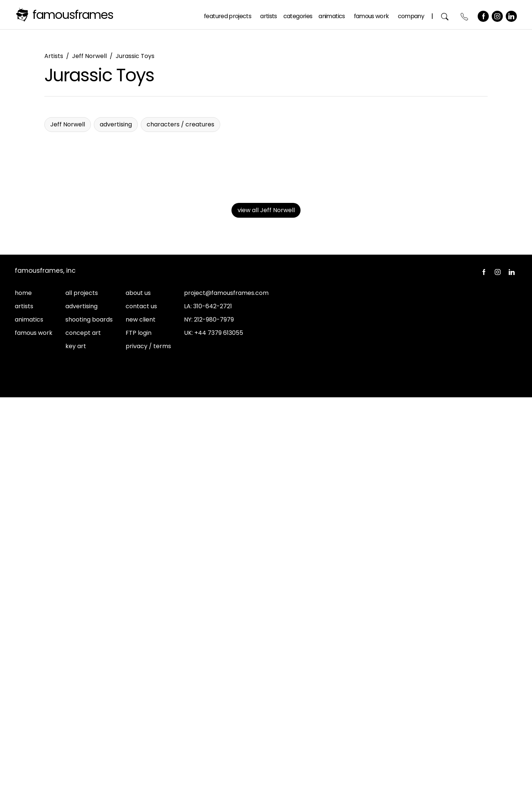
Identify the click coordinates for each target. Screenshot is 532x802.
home (23, 698)
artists (24, 711)
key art (76, 751)
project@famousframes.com (226, 698)
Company (411, 14)
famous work (34, 738)
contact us (141, 711)
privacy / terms (148, 751)
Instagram (498, 14)
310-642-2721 (213, 711)
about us (138, 698)
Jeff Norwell (89, 56)
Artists (269, 14)
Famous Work (372, 14)
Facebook (484, 14)
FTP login (139, 738)
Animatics (332, 14)
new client (141, 724)
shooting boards (89, 724)
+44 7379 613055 (219, 738)
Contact (465, 15)
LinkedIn (512, 14)
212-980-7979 (214, 724)
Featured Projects (228, 14)
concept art (83, 738)
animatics (29, 724)
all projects (82, 698)
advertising (81, 711)
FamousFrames (73, 15)
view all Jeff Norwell (266, 615)
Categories (298, 14)
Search (445, 15)
